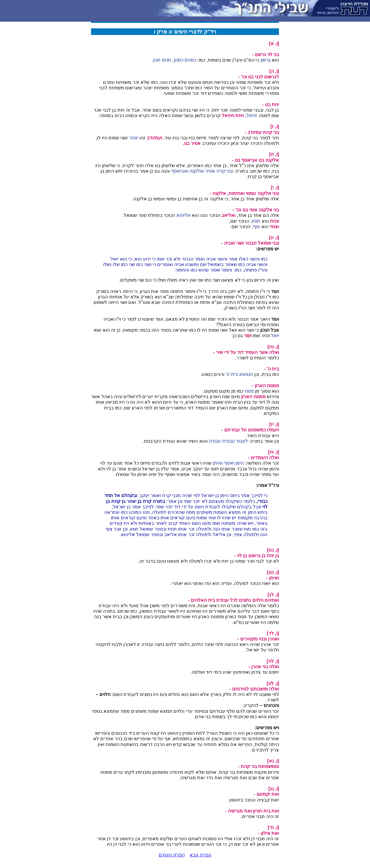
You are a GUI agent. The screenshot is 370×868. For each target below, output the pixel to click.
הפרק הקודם (172, 855)
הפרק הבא (200, 855)
